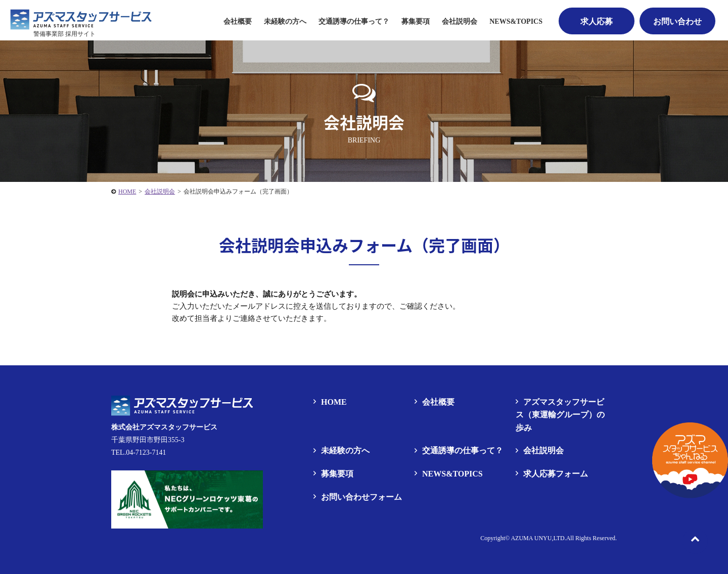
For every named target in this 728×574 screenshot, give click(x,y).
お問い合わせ (677, 21)
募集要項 (337, 474)
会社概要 (238, 21)
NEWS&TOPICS (516, 21)
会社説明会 (460, 21)
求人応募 (597, 21)
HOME (334, 402)
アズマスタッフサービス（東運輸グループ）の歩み (560, 415)
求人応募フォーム (556, 474)
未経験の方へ (285, 21)
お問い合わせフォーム (361, 497)
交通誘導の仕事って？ (354, 21)
